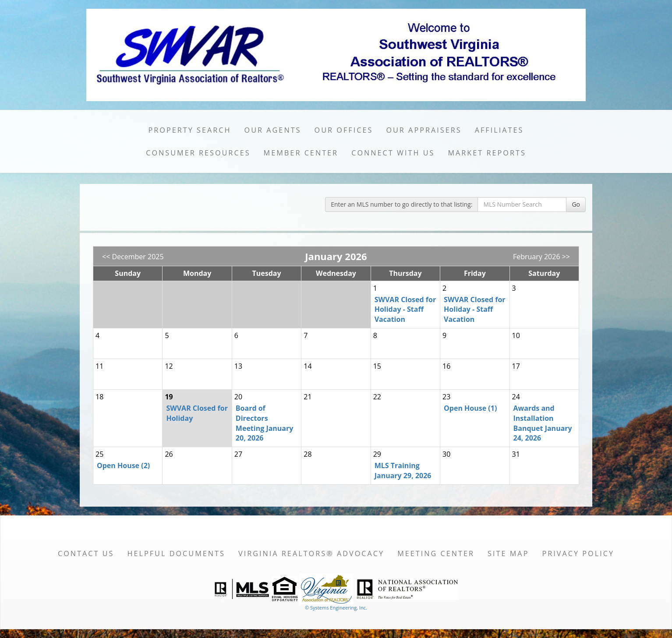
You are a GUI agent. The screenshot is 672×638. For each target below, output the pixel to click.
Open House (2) (123, 465)
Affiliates (499, 130)
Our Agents (273, 130)
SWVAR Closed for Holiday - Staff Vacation (405, 310)
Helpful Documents (176, 553)
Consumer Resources (198, 153)
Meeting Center (436, 553)
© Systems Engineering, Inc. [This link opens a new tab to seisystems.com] (336, 608)
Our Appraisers (424, 130)
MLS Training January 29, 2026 (403, 471)
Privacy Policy (578, 553)
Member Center (301, 153)
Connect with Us (393, 153)
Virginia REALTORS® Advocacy (311, 553)
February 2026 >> (541, 257)
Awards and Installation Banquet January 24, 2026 (543, 423)
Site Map (508, 553)
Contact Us (86, 553)
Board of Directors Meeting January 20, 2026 (265, 423)
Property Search (190, 130)
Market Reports (487, 153)
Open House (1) (470, 408)
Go (576, 204)
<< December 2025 (133, 257)
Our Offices (344, 130)
